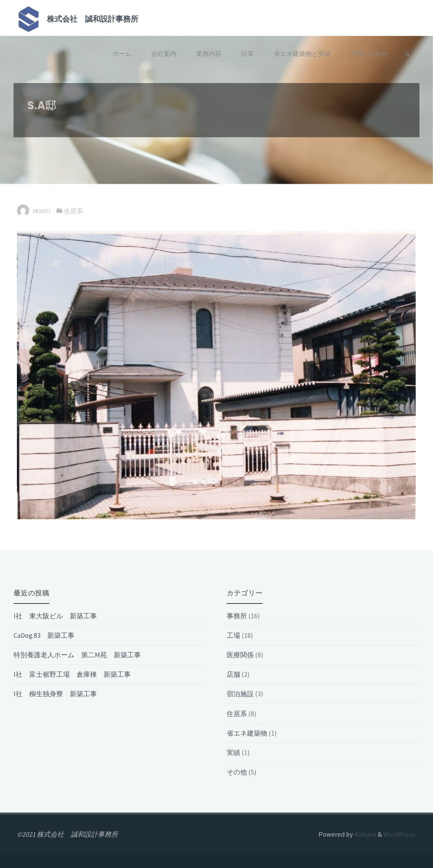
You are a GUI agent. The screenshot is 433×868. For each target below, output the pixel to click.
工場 (233, 635)
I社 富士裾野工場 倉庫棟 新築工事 (72, 674)
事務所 (237, 616)
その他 (237, 772)
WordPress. (400, 834)
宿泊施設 (240, 694)
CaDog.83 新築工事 (44, 635)
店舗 (233, 674)
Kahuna (365, 834)
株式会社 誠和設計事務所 (93, 18)
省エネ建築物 (247, 733)
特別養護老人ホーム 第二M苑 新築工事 (77, 655)
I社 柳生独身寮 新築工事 (55, 694)
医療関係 (240, 655)
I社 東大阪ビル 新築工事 (55, 616)
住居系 (73, 211)
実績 (233, 752)
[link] (407, 54)
